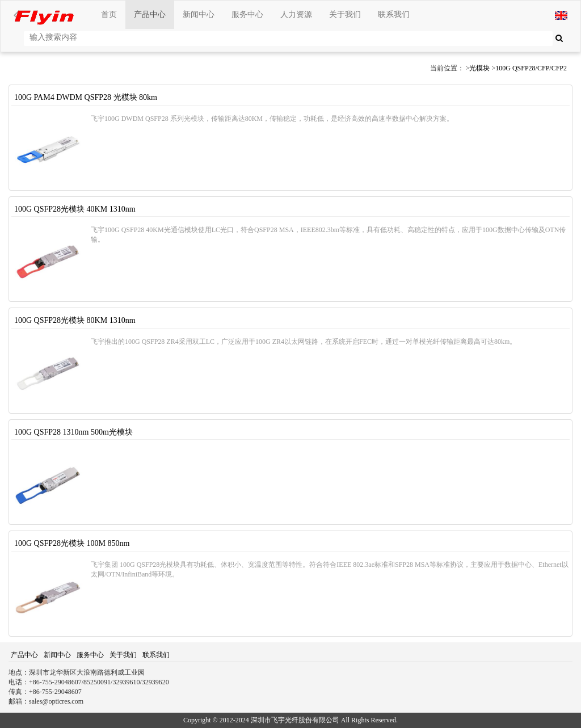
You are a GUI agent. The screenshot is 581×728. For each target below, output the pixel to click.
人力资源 (296, 14)
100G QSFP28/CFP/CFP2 (531, 68)
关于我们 (345, 14)
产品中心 (150, 14)
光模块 (479, 68)
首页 (109, 14)
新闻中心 (199, 14)
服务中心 (247, 14)
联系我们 (394, 14)
